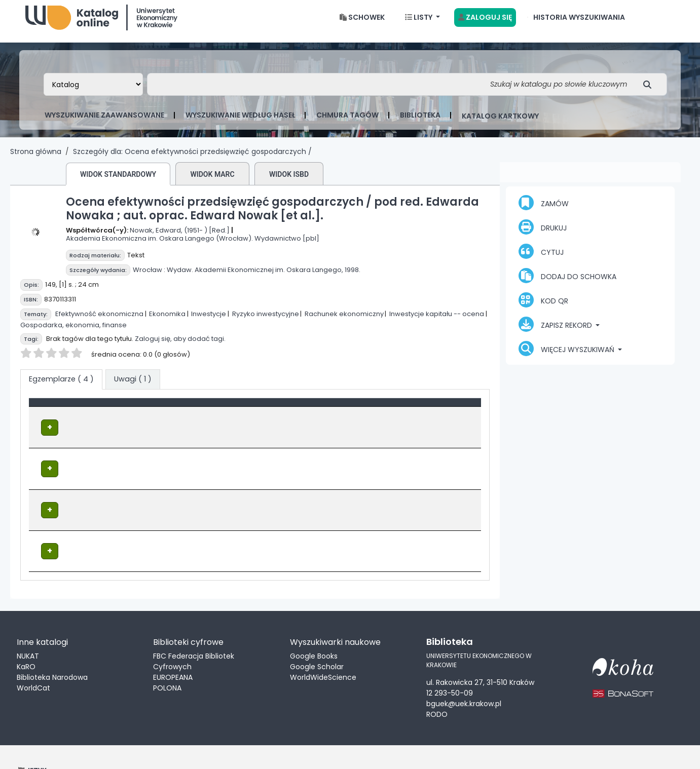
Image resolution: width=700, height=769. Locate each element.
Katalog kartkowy (500, 124)
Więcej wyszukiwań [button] (567, 357)
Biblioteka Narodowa (52, 651)
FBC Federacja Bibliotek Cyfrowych (194, 635)
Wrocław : (149, 278)
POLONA (167, 662)
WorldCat (33, 662)
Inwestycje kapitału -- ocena (437, 322)
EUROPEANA (173, 651)
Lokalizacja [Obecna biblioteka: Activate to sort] (237, 415)
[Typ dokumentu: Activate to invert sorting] (120, 415)
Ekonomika (167, 322)
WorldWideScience (323, 651)
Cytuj (541, 259)
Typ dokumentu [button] (64, 415)
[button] (362, 26)
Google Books (314, 630)
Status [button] (420, 415)
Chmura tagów (347, 123)
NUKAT (28, 630)
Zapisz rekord (556, 332)
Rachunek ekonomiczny (344, 322)
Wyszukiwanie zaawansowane (104, 123)
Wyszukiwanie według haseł (240, 123)
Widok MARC (212, 182)
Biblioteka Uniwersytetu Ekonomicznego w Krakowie (101, 23)
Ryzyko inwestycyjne (266, 322)
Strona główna (36, 160)
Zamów (544, 211)
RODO (437, 687)
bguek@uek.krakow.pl (464, 677)
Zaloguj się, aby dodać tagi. (180, 347)
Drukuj (543, 235)
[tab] (133, 388)
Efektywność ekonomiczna (99, 322)
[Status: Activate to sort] (442, 415)
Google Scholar (317, 640)
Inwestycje (209, 322)
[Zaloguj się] (485, 26)
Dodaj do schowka (567, 284)
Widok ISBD (289, 182)
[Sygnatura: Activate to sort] (356, 415)
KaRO (26, 640)
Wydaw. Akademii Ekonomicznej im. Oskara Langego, (255, 278)
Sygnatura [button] (334, 415)
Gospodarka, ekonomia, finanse (73, 333)
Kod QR (543, 308)
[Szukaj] (650, 92)
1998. (353, 278)
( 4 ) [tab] (61, 387)
